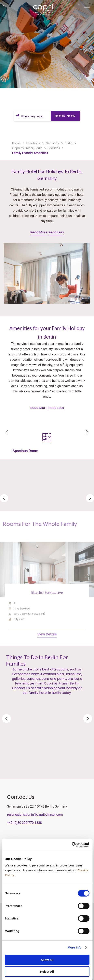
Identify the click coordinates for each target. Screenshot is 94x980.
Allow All (47, 960)
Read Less (56, 232)
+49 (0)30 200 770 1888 (24, 823)
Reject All (47, 972)
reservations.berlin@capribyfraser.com (35, 815)
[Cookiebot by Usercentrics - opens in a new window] (72, 845)
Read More (39, 232)
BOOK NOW (65, 116)
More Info (75, 947)
